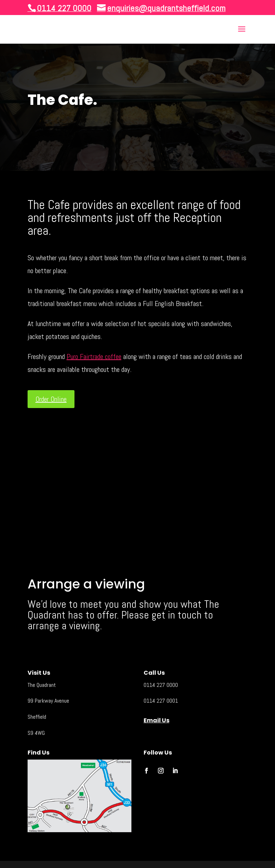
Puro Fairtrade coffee (94, 357)
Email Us (156, 720)
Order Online (51, 399)
